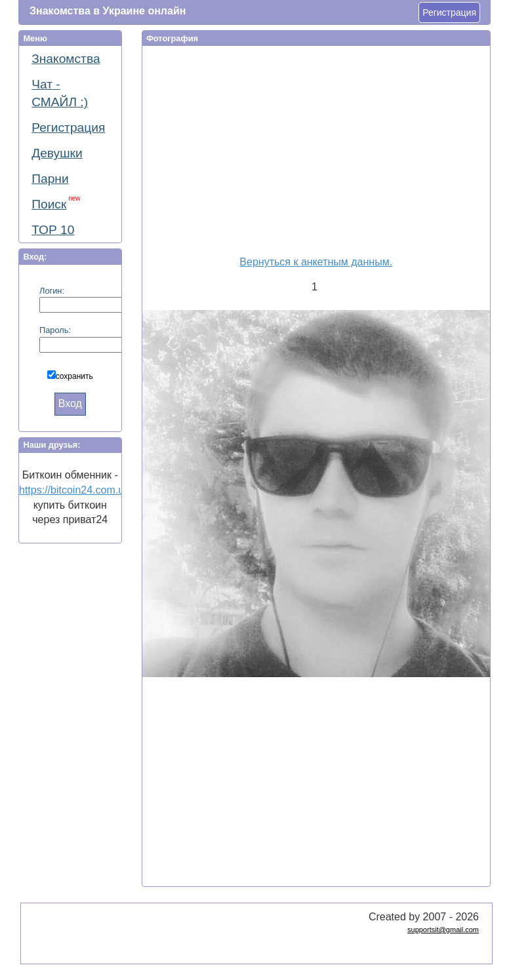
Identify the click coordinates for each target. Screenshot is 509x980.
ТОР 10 (53, 230)
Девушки (57, 153)
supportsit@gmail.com (443, 930)
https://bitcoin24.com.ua (74, 490)
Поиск (56, 203)
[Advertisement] (318, 148)
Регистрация (449, 12)
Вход (70, 403)
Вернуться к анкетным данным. (316, 262)
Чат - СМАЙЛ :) (60, 93)
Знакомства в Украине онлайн (108, 11)
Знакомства (66, 59)
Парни (50, 179)
